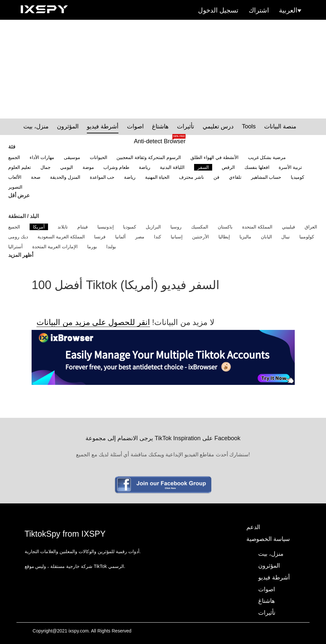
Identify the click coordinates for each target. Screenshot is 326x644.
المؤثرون (68, 126)
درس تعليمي (218, 126)
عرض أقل (19, 195)
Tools (249, 126)
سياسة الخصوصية (268, 539)
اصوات (135, 126)
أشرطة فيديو (103, 126)
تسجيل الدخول (218, 10)
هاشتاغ (160, 126)
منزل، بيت (36, 126)
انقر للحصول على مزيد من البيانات (93, 322)
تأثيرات (186, 126)
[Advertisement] (163, 69)
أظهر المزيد (21, 255)
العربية (290, 10)
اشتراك (259, 10)
